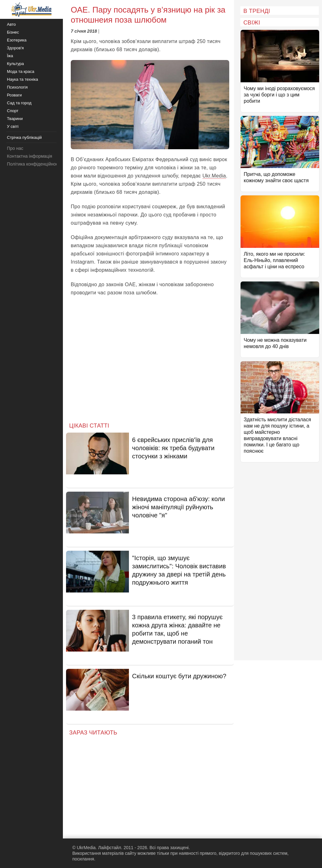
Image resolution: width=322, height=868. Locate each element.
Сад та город (19, 103)
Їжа (10, 56)
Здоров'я (15, 48)
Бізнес (13, 32)
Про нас (15, 148)
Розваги (14, 95)
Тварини (15, 119)
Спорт (13, 111)
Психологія (17, 87)
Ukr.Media (214, 176)
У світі (13, 126)
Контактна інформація (30, 156)
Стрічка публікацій (24, 137)
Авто (11, 24)
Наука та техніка (22, 79)
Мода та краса (21, 71)
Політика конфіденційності (34, 164)
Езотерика (17, 40)
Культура (15, 64)
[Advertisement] (150, 364)
